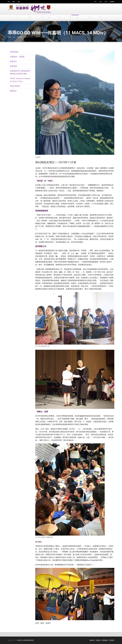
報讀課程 (59, 9)
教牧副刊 (13, 61)
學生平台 (55, 18)
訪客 (106, 2)
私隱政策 (98, 640)
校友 (101, 2)
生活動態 (65, 18)
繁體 (14, 2)
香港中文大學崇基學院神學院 (26, 640)
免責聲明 (112, 640)
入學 (46, 18)
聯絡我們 (92, 640)
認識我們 (24, 18)
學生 (95, 2)
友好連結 (96, 18)
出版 (75, 18)
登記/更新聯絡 (88, 9)
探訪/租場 (68, 9)
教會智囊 (13, 66)
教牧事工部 (85, 18)
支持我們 (77, 9)
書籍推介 (13, 91)
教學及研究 (36, 18)
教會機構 (112, 2)
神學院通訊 (20, 37)
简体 (19, 2)
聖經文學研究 (15, 86)
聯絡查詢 (98, 9)
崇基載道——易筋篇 (17, 57)
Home (9, 37)
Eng (9, 2)
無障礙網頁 (105, 640)
